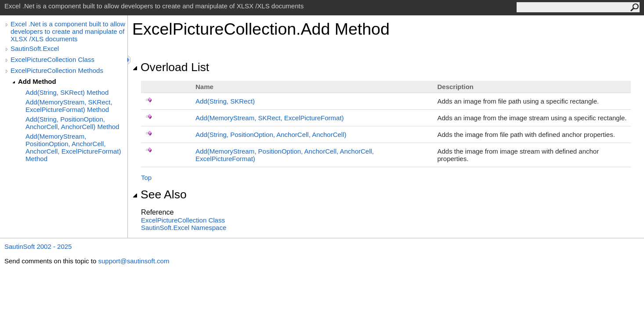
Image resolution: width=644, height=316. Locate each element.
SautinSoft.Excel (35, 48)
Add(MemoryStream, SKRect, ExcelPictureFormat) (270, 118)
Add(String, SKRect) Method (67, 92)
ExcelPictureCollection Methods (57, 70)
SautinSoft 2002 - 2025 (38, 246)
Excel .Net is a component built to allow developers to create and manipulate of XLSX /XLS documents (68, 31)
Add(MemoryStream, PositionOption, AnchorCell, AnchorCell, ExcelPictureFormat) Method (73, 147)
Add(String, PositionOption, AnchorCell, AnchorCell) (271, 135)
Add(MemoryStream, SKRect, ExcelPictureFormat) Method (69, 106)
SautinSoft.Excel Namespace (184, 228)
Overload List (171, 67)
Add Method (37, 81)
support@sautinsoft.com (134, 261)
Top (146, 178)
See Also (159, 194)
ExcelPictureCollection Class (52, 59)
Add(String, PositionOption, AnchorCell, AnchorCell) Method (72, 123)
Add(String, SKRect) (225, 101)
